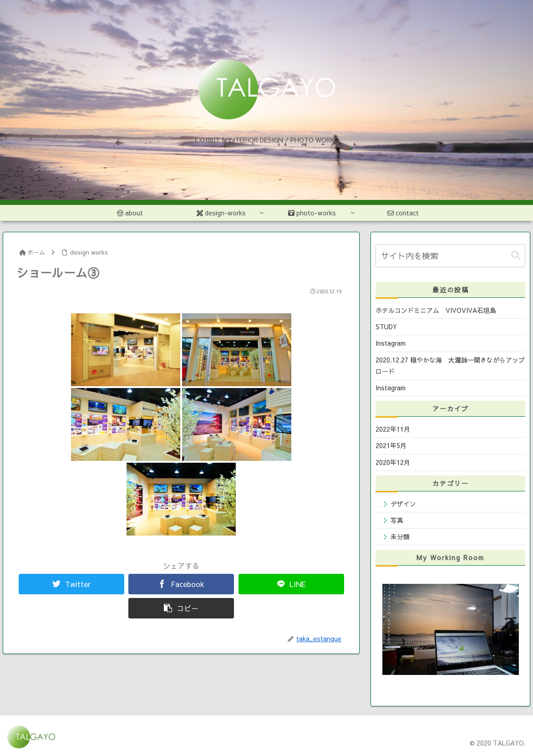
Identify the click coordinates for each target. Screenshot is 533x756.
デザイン (403, 504)
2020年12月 (393, 462)
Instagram (391, 343)
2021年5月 (391, 445)
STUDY (386, 327)
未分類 (400, 536)
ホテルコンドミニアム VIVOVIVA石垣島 (436, 310)
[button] (516, 256)
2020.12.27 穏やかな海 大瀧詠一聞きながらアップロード (450, 365)
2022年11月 (393, 429)
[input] (450, 256)
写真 (397, 520)
